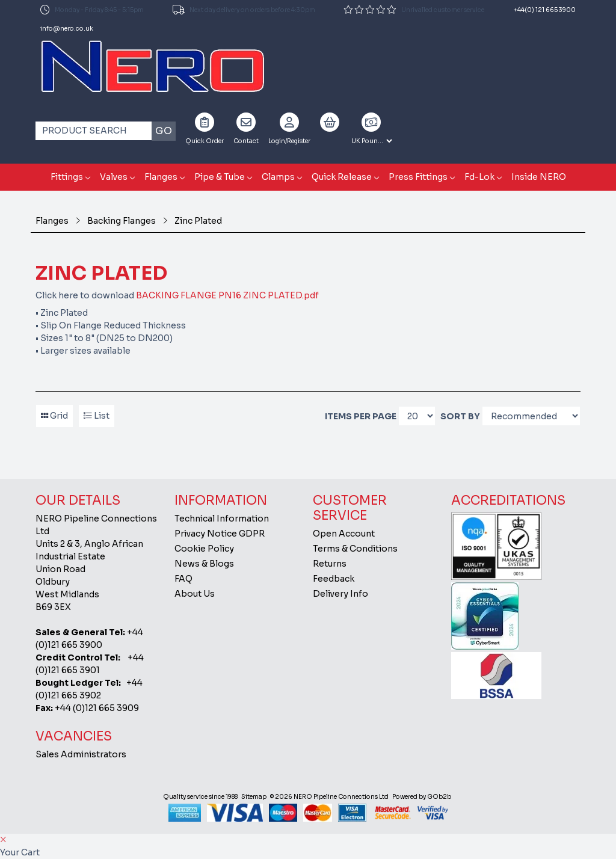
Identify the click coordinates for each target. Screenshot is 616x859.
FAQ (183, 579)
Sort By (460, 416)
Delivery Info (340, 594)
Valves (114, 177)
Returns (330, 564)
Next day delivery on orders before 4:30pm (244, 10)
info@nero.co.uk (67, 29)
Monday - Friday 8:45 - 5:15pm (92, 10)
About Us (195, 594)
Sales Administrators (81, 754)
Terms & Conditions (355, 549)
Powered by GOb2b (422, 797)
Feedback (334, 579)
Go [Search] (164, 131)
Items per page (361, 416)
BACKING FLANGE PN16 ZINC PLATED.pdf (227, 295)
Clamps (278, 177)
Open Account (344, 534)
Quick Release (342, 177)
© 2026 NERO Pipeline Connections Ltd (329, 797)
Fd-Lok (479, 177)
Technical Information (222, 519)
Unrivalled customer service (414, 10)
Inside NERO (539, 177)
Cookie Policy (204, 549)
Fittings (67, 177)
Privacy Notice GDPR (220, 534)
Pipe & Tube (220, 177)
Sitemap (254, 797)
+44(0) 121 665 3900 (544, 10)
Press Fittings (418, 177)
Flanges (161, 177)
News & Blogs (204, 564)
